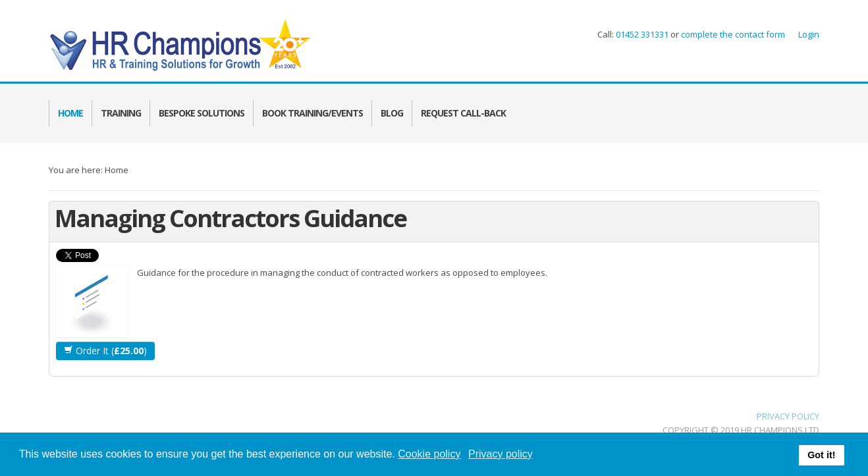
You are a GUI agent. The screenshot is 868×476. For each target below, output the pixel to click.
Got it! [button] (821, 455)
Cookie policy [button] (429, 454)
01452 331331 (642, 34)
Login (809, 34)
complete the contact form (732, 34)
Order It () (105, 351)
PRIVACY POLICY (788, 416)
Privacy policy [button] (501, 454)
